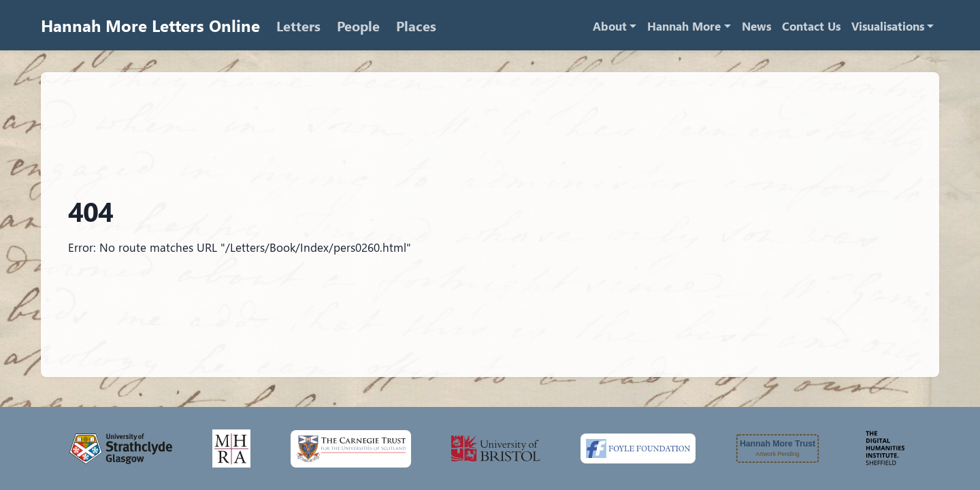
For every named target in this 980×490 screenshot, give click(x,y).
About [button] (610, 26)
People (358, 25)
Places (416, 25)
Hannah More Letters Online (150, 25)
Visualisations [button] (888, 26)
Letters (298, 25)
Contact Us (811, 26)
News (756, 26)
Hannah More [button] (684, 26)
